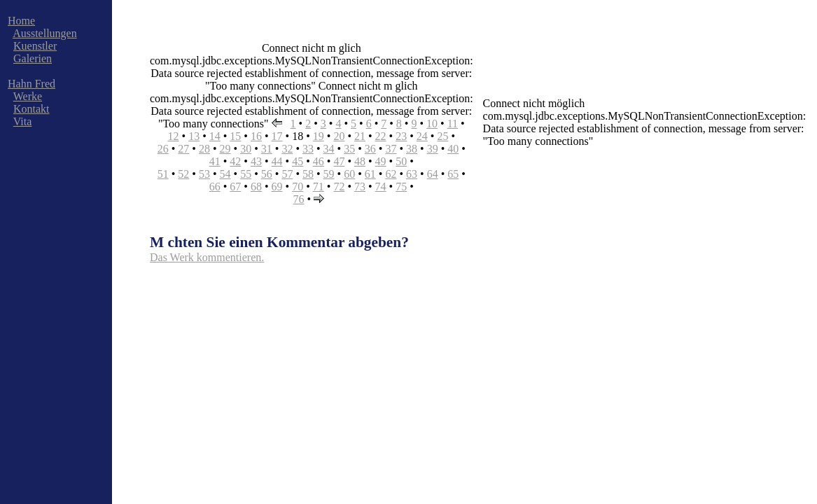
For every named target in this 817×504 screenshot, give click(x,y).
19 (319, 136)
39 (433, 149)
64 (433, 174)
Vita (23, 121)
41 (215, 161)
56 (267, 174)
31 (267, 149)
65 (453, 174)
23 (401, 136)
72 (339, 187)
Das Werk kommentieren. (207, 257)
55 (246, 174)
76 (298, 199)
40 (453, 149)
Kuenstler (35, 46)
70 (298, 187)
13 (194, 136)
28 (204, 149)
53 (204, 174)
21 (360, 136)
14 (215, 136)
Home (21, 21)
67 (235, 187)
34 (329, 149)
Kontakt (32, 109)
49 (381, 161)
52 (183, 174)
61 (370, 174)
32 (287, 149)
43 (256, 161)
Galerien (33, 58)
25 (442, 136)
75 (401, 187)
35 (349, 149)
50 (401, 161)
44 (277, 161)
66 (215, 187)
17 (277, 136)
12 (174, 136)
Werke (28, 96)
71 (319, 187)
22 (381, 136)
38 (412, 149)
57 (287, 174)
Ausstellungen (45, 33)
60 (349, 174)
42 (235, 161)
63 (412, 174)
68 (256, 187)
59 (329, 174)
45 (298, 161)
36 (370, 149)
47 (339, 161)
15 (235, 136)
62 (391, 174)
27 (183, 149)
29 (225, 149)
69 (277, 187)
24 (422, 136)
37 (391, 149)
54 (225, 174)
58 (308, 174)
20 (339, 136)
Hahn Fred (32, 84)
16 (256, 136)
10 (432, 124)
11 (453, 124)
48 (360, 161)
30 (246, 149)
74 (381, 187)
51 (163, 174)
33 (308, 149)
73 (360, 187)
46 (319, 161)
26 (163, 149)
